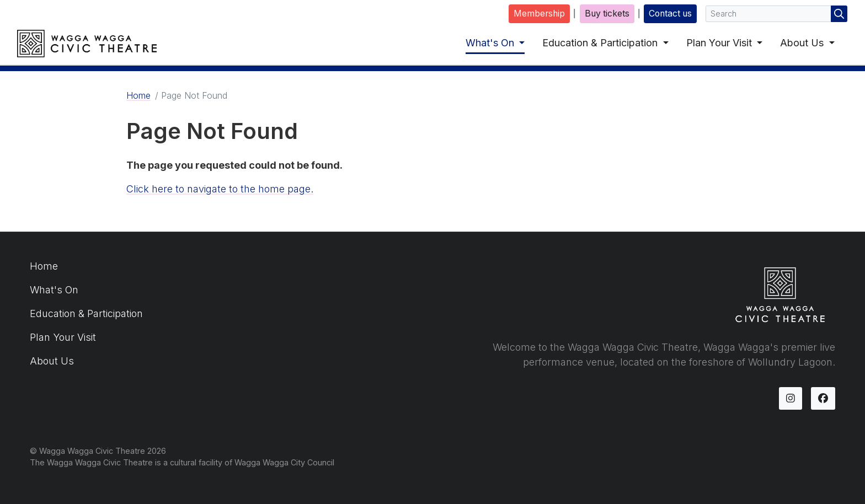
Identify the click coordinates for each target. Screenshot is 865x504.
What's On (491, 43)
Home (138, 95)
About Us (803, 43)
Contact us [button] (670, 14)
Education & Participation (601, 43)
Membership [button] (539, 14)
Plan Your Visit (720, 43)
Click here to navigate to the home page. (220, 189)
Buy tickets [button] (607, 14)
